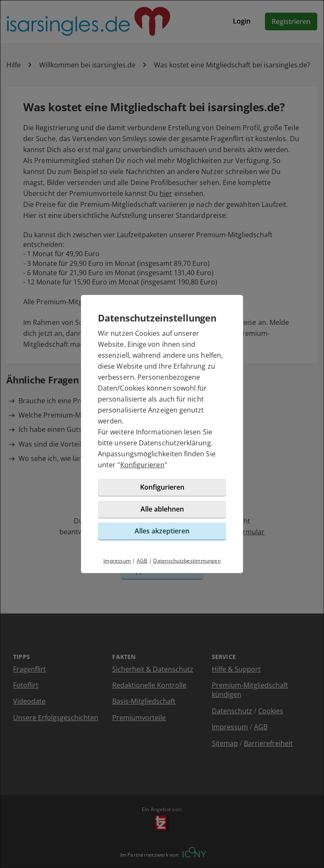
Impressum (117, 561)
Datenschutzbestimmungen (187, 561)
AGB (142, 561)
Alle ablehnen (162, 509)
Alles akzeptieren (162, 531)
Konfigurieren (142, 465)
